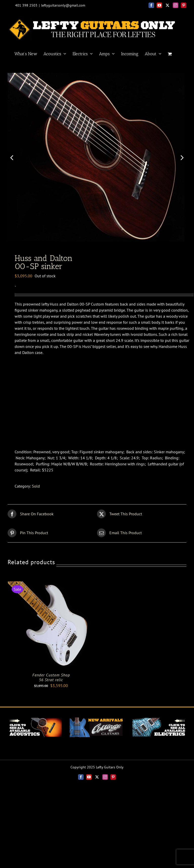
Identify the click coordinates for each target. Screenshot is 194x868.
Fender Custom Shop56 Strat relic (51, 685)
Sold (36, 494)
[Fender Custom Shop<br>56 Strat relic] (51, 592)
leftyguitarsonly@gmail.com (63, 5)
